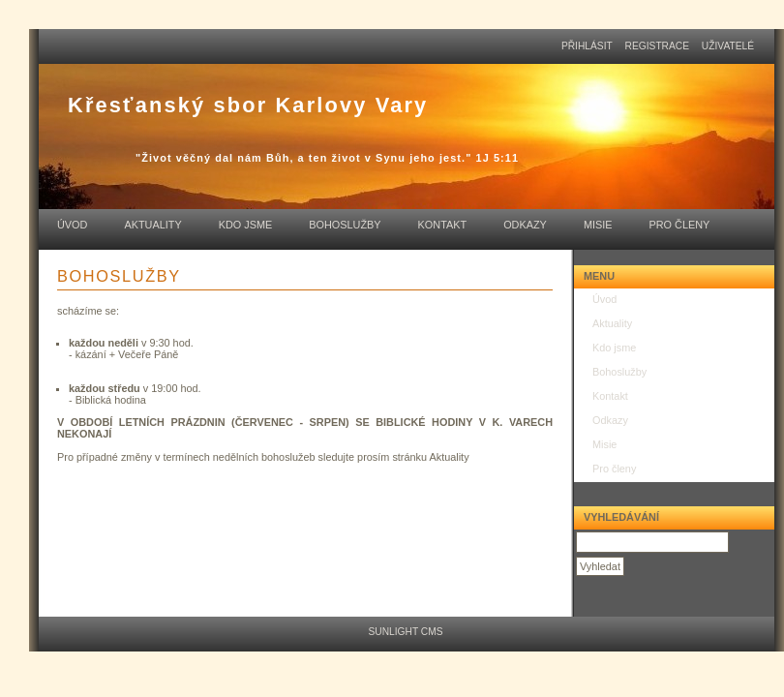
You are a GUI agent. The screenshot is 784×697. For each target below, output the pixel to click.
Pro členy (679, 225)
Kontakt (443, 225)
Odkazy (525, 225)
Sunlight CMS (405, 632)
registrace (657, 46)
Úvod (72, 225)
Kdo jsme (246, 225)
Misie (598, 225)
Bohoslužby (345, 225)
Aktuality (152, 225)
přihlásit (587, 46)
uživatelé (728, 46)
